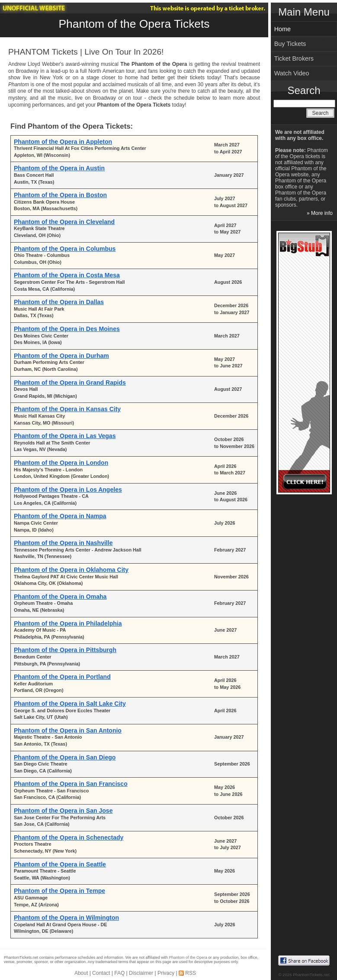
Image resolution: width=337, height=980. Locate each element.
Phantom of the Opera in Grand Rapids (70, 383)
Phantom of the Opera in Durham (61, 356)
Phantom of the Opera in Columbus (65, 249)
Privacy (166, 973)
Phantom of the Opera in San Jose (63, 811)
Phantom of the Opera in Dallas (59, 302)
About (81, 973)
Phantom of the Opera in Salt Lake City (70, 704)
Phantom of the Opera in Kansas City (67, 409)
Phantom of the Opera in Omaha (60, 597)
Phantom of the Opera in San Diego (65, 757)
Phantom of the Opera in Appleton (63, 142)
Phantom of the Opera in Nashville (63, 543)
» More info (320, 213)
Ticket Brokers (294, 58)
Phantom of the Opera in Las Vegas (65, 436)
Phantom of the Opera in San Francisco (71, 784)
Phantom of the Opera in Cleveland (64, 222)
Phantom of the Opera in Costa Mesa (67, 275)
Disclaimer (141, 973)
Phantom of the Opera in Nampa (60, 516)
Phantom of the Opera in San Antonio (68, 730)
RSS (191, 973)
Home (282, 29)
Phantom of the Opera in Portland (62, 677)
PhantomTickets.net (311, 975)
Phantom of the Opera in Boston (60, 195)
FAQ (119, 973)
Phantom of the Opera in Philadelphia (68, 623)
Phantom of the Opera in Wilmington (66, 918)
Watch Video (292, 73)
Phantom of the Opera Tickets (134, 24)
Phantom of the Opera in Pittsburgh (65, 650)
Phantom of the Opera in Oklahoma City (71, 570)
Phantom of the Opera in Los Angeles (68, 490)
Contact (101, 973)
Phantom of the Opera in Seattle (60, 864)
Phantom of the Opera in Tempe (59, 891)
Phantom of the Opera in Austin (59, 168)
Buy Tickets (290, 44)
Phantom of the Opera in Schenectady (69, 837)
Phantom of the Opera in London (61, 463)
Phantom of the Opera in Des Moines (67, 329)
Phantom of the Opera (188, 957)
